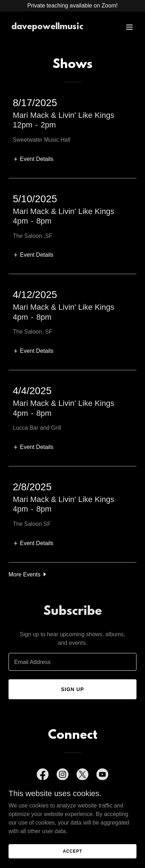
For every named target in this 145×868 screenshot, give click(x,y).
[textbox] (72, 662)
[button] (129, 27)
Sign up (73, 689)
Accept (72, 851)
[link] (47, 27)
